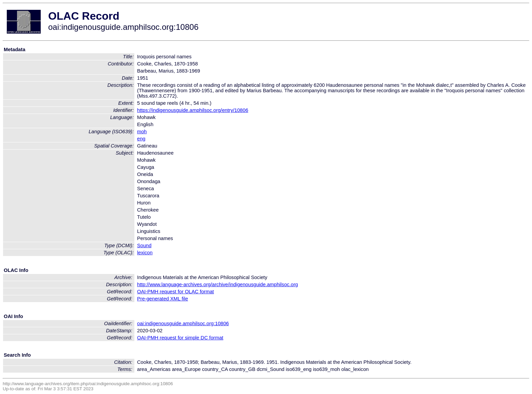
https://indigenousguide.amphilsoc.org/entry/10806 (193, 110)
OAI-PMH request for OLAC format (175, 292)
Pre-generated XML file (163, 299)
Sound (144, 245)
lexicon (145, 253)
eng (141, 139)
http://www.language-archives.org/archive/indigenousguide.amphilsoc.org (217, 284)
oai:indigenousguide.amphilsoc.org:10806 (183, 323)
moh (142, 132)
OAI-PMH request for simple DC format (180, 338)
